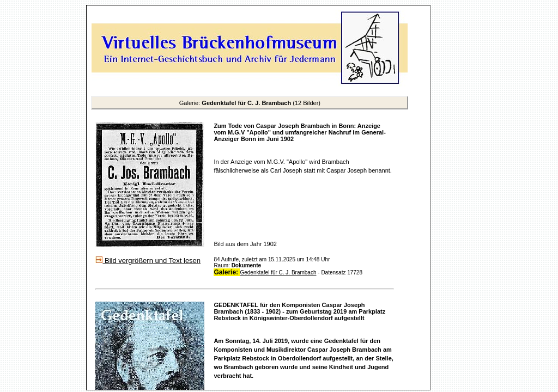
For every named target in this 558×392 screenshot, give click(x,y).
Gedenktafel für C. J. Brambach (278, 272)
